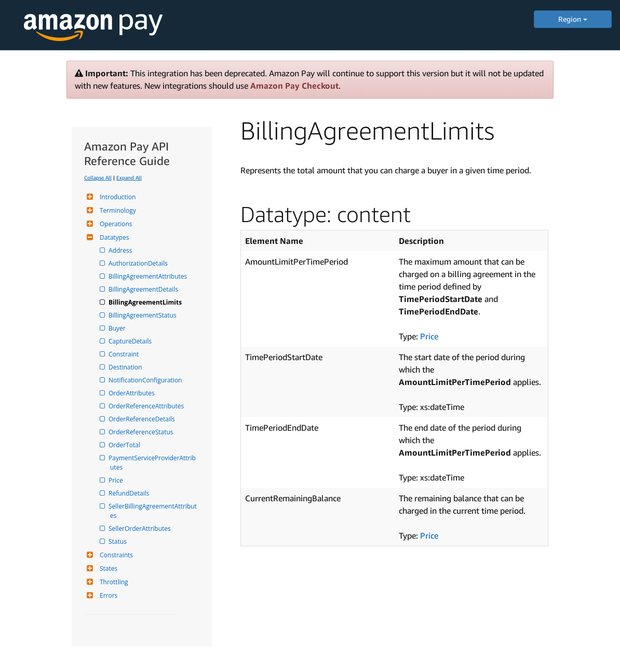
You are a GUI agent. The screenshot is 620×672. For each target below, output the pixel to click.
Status (118, 541)
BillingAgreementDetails (144, 289)
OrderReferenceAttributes (147, 406)
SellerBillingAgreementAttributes (153, 511)
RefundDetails (130, 493)
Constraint (124, 354)
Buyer (118, 328)
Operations (115, 224)
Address (121, 250)
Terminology (117, 210)
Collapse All (98, 177)
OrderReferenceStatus (142, 432)
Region (573, 19)
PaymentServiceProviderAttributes (153, 463)
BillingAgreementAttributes (149, 276)
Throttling (113, 582)
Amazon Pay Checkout (294, 86)
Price (117, 480)
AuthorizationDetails (139, 263)
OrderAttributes (132, 393)
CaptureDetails (131, 341)
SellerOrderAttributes (140, 529)
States (107, 568)
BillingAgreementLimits (146, 302)
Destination (126, 367)
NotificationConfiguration (146, 380)
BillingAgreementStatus (143, 315)
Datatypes (113, 237)
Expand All (129, 177)
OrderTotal (125, 445)
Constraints (115, 555)
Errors (107, 595)
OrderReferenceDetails (143, 419)
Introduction (116, 197)
